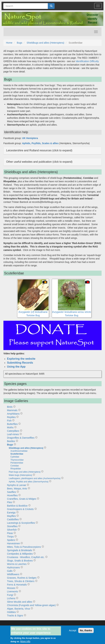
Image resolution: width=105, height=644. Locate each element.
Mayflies (11, 516)
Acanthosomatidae (19, 451)
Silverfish (12, 530)
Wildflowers (13, 574)
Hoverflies (12, 495)
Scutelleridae (17, 454)
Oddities (11, 612)
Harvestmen (13, 543)
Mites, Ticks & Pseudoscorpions (24, 547)
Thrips (10, 537)
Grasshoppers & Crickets (20, 509)
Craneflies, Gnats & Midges (22, 499)
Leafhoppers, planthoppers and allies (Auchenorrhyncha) (35, 478)
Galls (10, 571)
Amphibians (13, 414)
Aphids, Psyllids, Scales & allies (40, 143)
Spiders (11, 540)
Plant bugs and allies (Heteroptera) (25, 472)
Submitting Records (20, 363)
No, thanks (86, 632)
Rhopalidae (16, 469)
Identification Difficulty (87, 61)
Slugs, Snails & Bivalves (20, 561)
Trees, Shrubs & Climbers (21, 581)
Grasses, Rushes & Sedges (22, 578)
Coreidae (15, 466)
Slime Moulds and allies (20, 602)
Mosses (11, 588)
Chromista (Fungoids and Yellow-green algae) (31, 605)
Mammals (12, 410)
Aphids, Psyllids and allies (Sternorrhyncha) (29, 482)
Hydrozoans (13, 567)
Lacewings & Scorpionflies (21, 523)
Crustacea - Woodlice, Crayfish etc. (26, 557)
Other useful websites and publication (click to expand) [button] (39, 162)
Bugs (20, 43)
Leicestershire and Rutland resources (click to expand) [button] (39, 150)
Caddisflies (13, 519)
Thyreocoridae (17, 460)
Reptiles (11, 417)
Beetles (11, 441)
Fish (9, 421)
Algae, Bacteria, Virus (18, 609)
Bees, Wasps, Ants (17, 489)
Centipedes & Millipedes (20, 554)
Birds (10, 407)
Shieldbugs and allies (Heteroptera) (45, 43)
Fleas (10, 533)
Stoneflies (12, 526)
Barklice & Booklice (17, 506)
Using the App (16, 367)
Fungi (10, 595)
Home (9, 43)
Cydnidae (15, 457)
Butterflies (12, 424)
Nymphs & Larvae (17, 485)
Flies (10, 502)
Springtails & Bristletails (20, 550)
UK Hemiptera (30, 138)
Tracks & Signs (15, 616)
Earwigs (11, 513)
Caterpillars (13, 431)
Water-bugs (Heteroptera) (20, 475)
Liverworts (13, 591)
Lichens (11, 598)
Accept (73, 632)
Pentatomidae (17, 463)
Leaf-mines (13, 434)
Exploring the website (21, 359)
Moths (10, 427)
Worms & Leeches (17, 564)
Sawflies (11, 492)
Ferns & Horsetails (17, 585)
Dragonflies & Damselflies (21, 438)
